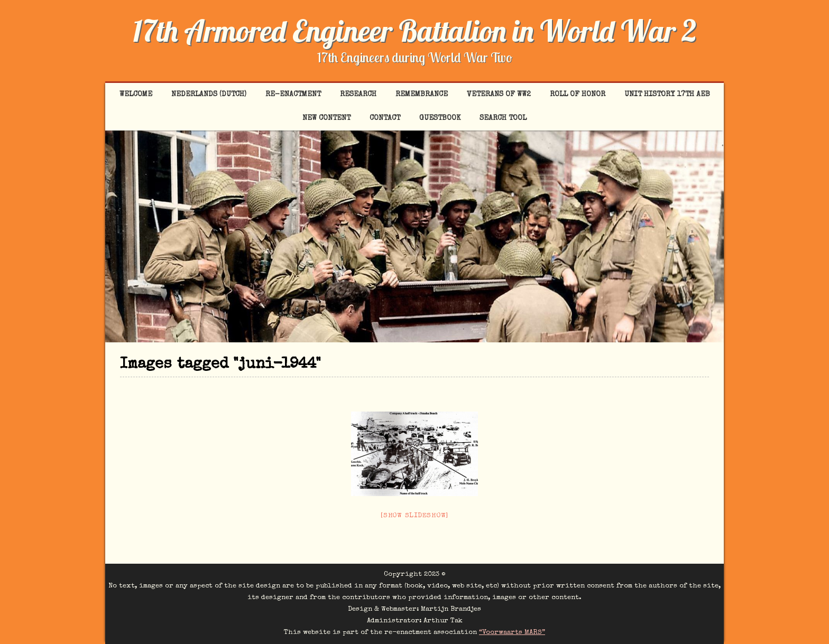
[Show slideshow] (414, 516)
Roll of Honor (578, 95)
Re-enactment (293, 95)
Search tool (503, 118)
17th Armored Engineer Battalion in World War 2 (414, 31)
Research (358, 95)
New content (326, 118)
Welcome (136, 95)
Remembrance (422, 95)
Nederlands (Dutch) (209, 95)
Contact (385, 118)
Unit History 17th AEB (667, 95)
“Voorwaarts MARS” (512, 633)
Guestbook (440, 118)
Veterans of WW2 (499, 95)
